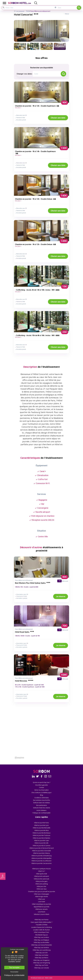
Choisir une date (58, 118)
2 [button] (43, 102)
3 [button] (44, 577)
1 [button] (41, 102)
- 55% (59, 581)
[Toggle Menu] (4, 3)
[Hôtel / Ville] (28, 8)
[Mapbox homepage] (19, 758)
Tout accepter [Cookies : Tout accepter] (14, 967)
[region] (41, 741)
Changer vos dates (24, 74)
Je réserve (61, 596)
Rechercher (79, 8)
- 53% (59, 630)
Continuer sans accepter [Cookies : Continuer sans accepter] (17, 949)
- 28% (59, 679)
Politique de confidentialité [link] (14, 975)
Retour (67, 14)
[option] (41, 92)
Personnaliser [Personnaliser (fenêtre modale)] (14, 972)
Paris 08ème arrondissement (40, 11)
